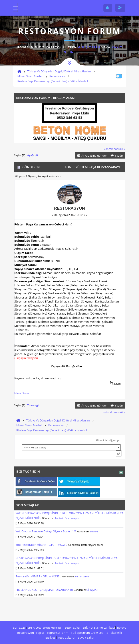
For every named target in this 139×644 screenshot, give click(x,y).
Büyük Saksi (86, 638)
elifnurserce (82, 576)
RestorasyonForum (92, 545)
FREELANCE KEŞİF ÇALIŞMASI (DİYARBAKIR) (44, 590)
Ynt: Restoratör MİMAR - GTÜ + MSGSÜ (42, 545)
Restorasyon (69, 208)
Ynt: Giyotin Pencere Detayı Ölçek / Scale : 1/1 (46, 531)
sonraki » (120, 149)
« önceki (108, 149)
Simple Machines (52, 628)
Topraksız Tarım (57, 633)
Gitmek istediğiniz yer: (109, 440)
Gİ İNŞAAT (92, 590)
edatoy (94, 531)
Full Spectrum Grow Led (88, 633)
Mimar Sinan (22, 393)
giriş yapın (89, 47)
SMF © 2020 (34, 628)
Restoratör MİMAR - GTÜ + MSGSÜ (39, 576)
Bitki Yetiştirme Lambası (99, 628)
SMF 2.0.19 (19, 628)
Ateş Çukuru (66, 638)
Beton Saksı (72, 628)
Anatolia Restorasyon (67, 518)
